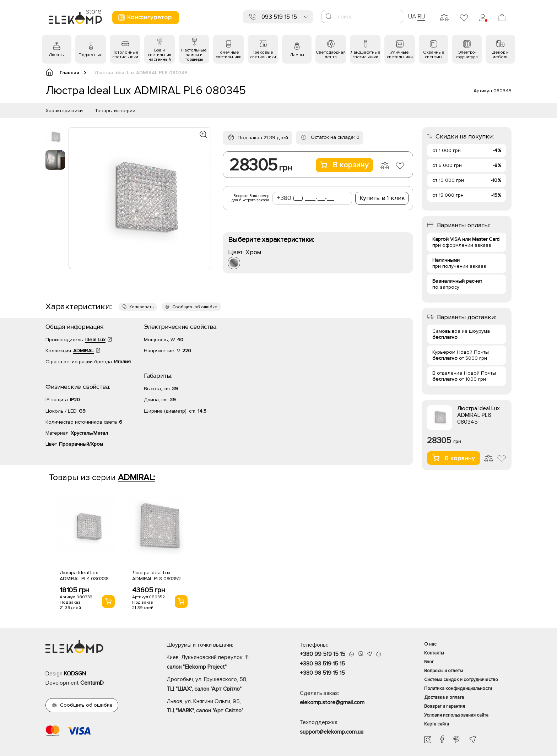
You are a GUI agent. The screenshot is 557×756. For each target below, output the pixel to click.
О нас (430, 644)
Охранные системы (434, 55)
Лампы (297, 55)
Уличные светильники (400, 55)
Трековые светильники (263, 55)
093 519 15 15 (279, 17)
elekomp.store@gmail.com (332, 702)
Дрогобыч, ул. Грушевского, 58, (221, 685)
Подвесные (91, 55)
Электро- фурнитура (467, 55)
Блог (429, 662)
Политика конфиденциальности (458, 689)
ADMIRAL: (136, 477)
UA (412, 16)
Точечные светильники (229, 55)
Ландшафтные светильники (365, 55)
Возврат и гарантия (445, 706)
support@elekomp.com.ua (332, 732)
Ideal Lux (95, 340)
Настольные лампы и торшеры (194, 55)
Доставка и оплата (444, 697)
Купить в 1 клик (382, 198)
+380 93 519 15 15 (322, 664)
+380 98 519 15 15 (322, 673)
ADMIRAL (83, 351)
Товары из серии (115, 111)
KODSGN (75, 674)
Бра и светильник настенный (159, 55)
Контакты (434, 653)
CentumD (92, 683)
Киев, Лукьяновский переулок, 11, (221, 663)
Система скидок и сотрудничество (461, 680)
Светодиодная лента (331, 55)
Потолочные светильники (125, 55)
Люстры (57, 55)
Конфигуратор (145, 17)
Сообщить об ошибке (195, 307)
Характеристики (64, 111)
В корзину (344, 165)
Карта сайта (437, 724)
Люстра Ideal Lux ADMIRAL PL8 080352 (156, 576)
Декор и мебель (501, 55)
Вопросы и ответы (444, 671)
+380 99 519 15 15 (323, 654)
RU (421, 16)
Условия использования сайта (456, 715)
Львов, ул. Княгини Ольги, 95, (221, 707)
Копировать (141, 307)
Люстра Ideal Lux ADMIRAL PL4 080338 (84, 576)
